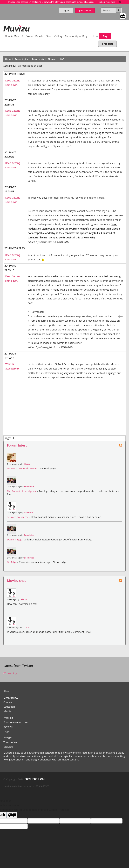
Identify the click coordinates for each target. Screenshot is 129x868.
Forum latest (17, 445)
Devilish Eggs (15, 539)
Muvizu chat (16, 581)
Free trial (107, 44)
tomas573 (28, 512)
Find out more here (107, 2)
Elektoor (23, 599)
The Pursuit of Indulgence (22, 491)
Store (49, 36)
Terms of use (11, 742)
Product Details (35, 36)
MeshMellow (11, 698)
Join (85, 10)
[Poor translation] (12, 815)
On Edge (12, 562)
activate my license (18, 517)
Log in (66, 10)
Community (72, 36)
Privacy (7, 738)
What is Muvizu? (14, 36)
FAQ (62, 59)
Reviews (8, 727)
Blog (85, 36)
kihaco (27, 464)
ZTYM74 (26, 628)
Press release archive (16, 722)
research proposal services (23, 468)
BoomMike (29, 487)
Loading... (11, 673)
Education (9, 707)
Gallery (58, 36)
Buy (105, 36)
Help (93, 36)
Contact (8, 702)
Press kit (8, 718)
